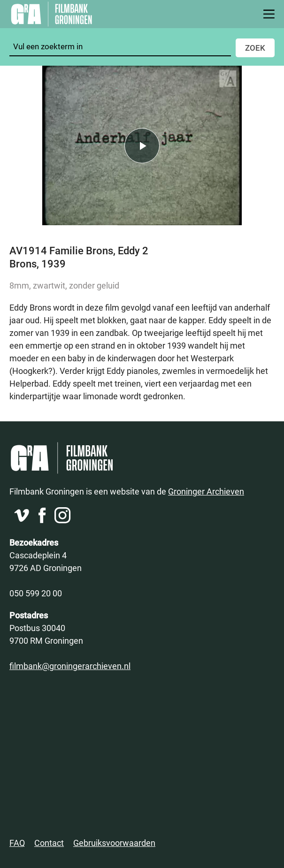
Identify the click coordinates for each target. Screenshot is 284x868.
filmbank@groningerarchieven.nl (70, 666)
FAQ (17, 843)
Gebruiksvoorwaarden (114, 843)
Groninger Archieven (206, 491)
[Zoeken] (120, 47)
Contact (49, 843)
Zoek (255, 48)
